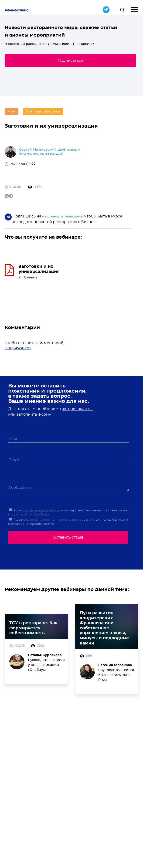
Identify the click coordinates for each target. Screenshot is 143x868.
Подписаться (70, 61)
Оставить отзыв (68, 537)
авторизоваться (77, 409)
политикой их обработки (30, 515)
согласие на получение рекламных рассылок (60, 520)
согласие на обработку (42, 510)
